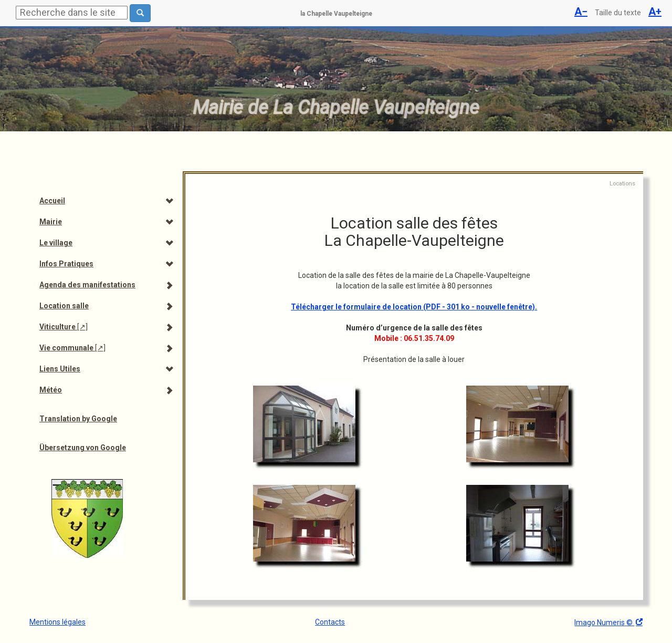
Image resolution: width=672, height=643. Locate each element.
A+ (655, 12)
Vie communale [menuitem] (72, 348)
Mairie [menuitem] (51, 222)
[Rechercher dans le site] (140, 13)
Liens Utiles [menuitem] (60, 369)
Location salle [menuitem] (64, 306)
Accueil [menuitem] (52, 201)
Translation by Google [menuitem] (78, 419)
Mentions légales (57, 622)
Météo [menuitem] (51, 390)
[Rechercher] (72, 13)
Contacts (330, 622)
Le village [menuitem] (56, 243)
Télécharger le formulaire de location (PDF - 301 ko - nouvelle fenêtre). (414, 307)
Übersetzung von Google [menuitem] (83, 448)
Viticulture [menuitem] (64, 327)
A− (581, 12)
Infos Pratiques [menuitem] (66, 264)
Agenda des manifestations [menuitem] (87, 285)
